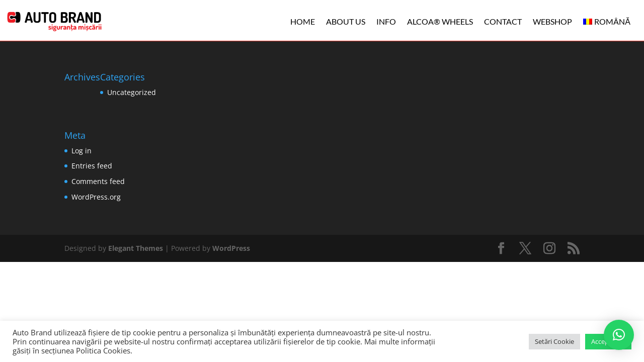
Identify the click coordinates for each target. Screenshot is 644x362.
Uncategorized (132, 92)
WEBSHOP (552, 21)
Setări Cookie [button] (554, 341)
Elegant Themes (136, 248)
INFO (386, 21)
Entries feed (92, 166)
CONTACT (503, 21)
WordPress (231, 248)
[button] (619, 335)
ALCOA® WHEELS (440, 21)
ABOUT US (346, 21)
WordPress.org (96, 197)
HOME (303, 21)
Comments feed (98, 181)
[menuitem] (607, 22)
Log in (82, 151)
